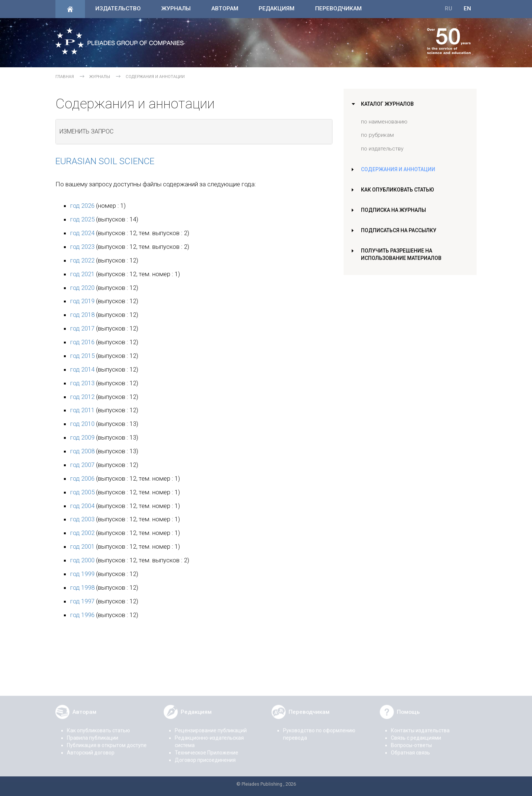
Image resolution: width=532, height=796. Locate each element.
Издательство (118, 9)
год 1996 (82, 615)
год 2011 (82, 410)
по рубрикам (377, 135)
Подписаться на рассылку (400, 230)
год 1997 (82, 601)
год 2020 (82, 288)
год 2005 (82, 492)
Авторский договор (91, 748)
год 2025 (82, 219)
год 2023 (82, 247)
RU (449, 9)
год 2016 (82, 342)
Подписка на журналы (394, 210)
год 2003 (82, 519)
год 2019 (82, 301)
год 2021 (82, 274)
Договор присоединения (205, 756)
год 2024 (82, 233)
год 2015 (82, 356)
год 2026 (82, 206)
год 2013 (82, 383)
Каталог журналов (388, 104)
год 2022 (82, 260)
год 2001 (82, 546)
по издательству (382, 149)
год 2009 (82, 437)
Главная (65, 77)
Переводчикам (338, 9)
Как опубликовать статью (399, 190)
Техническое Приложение (207, 748)
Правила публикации (93, 734)
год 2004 (82, 506)
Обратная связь (410, 748)
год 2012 (82, 397)
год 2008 (82, 451)
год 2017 (82, 328)
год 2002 (82, 533)
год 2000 (82, 560)
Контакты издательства (420, 726)
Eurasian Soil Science (105, 161)
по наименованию (384, 122)
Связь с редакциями (416, 734)
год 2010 (82, 424)
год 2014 (82, 369)
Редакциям (277, 9)
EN (467, 9)
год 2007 (82, 465)
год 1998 (82, 587)
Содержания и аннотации (399, 169)
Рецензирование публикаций (211, 726)
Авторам (225, 9)
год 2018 (82, 315)
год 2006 (82, 478)
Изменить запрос (86, 131)
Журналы (176, 9)
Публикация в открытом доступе (107, 741)
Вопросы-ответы (411, 741)
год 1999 (82, 574)
